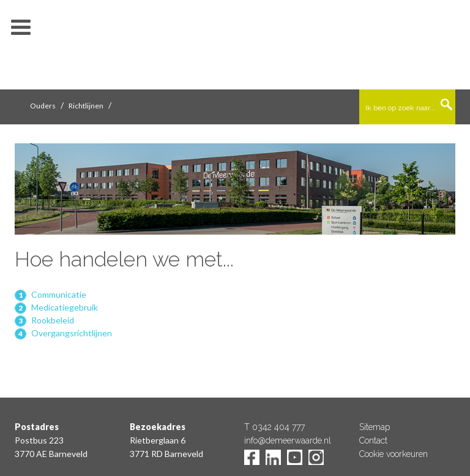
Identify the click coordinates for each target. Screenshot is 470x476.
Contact (373, 440)
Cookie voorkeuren (394, 454)
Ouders (43, 106)
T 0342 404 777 (274, 427)
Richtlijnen (86, 106)
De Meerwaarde (235, 47)
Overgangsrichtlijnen (72, 333)
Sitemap (375, 427)
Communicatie (59, 294)
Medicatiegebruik (65, 307)
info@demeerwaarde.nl (288, 440)
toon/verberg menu (21, 28)
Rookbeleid (53, 320)
